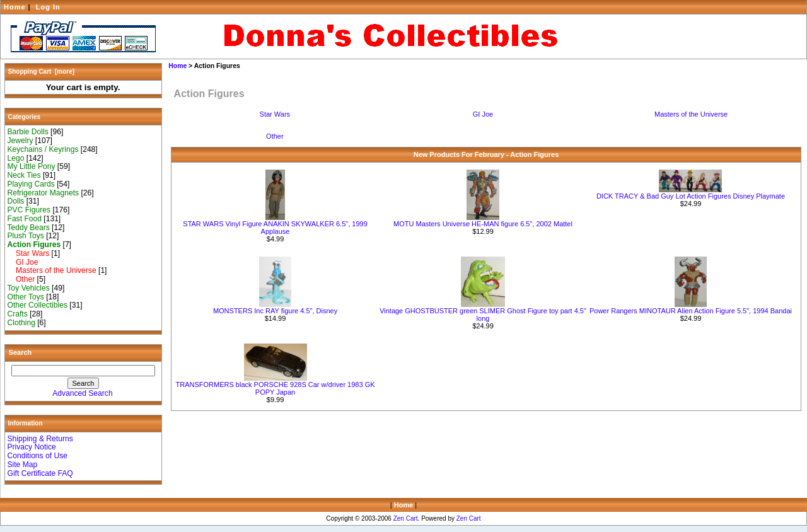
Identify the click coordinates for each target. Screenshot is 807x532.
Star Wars (29, 253)
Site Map (23, 465)
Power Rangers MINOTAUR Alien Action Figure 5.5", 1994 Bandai (691, 311)
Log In (48, 7)
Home (15, 7)
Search (20, 352)
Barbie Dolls (28, 132)
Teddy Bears (29, 228)
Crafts (18, 314)
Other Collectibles (38, 305)
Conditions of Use (38, 456)
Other (21, 279)
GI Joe (23, 262)
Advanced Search (82, 393)
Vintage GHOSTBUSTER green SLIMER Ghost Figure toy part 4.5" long (483, 315)
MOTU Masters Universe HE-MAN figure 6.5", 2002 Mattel (483, 224)
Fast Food (25, 219)
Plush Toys (26, 236)
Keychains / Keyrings (43, 149)
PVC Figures (29, 210)
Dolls (16, 201)
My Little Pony (32, 166)
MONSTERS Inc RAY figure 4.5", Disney (275, 311)
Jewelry (20, 141)
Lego (16, 158)
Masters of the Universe (52, 270)
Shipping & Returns (40, 439)
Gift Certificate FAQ (40, 473)
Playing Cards (31, 184)
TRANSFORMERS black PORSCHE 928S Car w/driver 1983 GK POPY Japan (276, 388)
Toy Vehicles (29, 288)
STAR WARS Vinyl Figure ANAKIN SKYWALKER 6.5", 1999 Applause (275, 228)
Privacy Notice (32, 447)
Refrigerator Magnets (44, 193)
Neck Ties (24, 175)
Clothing (21, 323)
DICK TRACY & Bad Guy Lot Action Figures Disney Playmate (691, 196)
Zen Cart (406, 518)
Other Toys (26, 297)
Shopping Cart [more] (42, 72)
